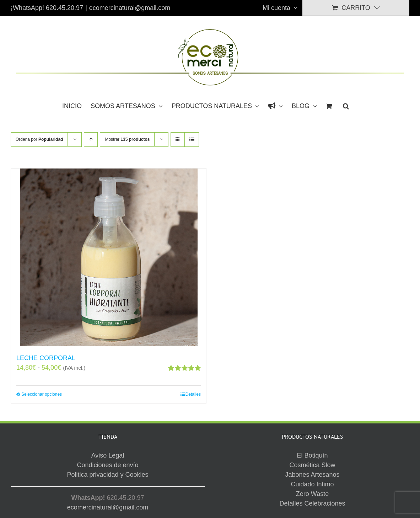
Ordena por (39, 139)
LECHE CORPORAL (46, 358)
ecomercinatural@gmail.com (130, 8)
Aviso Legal (261, 483)
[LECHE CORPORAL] (109, 257)
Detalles (193, 394)
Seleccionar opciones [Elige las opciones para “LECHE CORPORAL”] (42, 394)
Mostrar (127, 139)
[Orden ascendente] (91, 140)
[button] (346, 105)
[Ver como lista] (192, 140)
